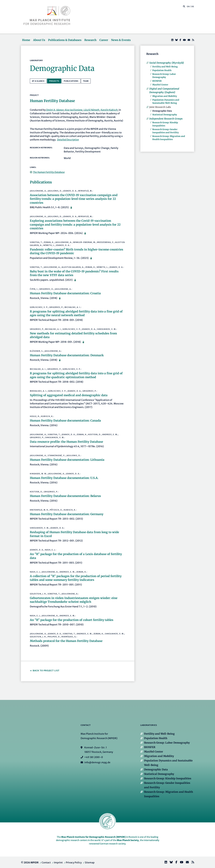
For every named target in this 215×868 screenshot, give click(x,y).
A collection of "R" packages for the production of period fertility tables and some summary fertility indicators (76, 578)
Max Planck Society (128, 840)
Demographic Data (162, 111)
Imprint (58, 862)
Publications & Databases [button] (65, 40)
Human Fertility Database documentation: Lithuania (67, 460)
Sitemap (90, 862)
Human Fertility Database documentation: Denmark (67, 355)
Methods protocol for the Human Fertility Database (66, 641)
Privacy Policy (74, 862)
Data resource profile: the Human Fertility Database (66, 442)
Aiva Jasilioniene (74, 110)
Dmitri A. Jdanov (55, 110)
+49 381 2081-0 (94, 757)
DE (193, 6)
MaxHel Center (160, 85)
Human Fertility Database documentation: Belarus (65, 496)
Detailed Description (68, 140)
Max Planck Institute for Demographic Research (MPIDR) (93, 837)
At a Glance (38, 81)
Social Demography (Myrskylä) (167, 63)
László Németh (92, 110)
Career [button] (104, 40)
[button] (184, 6)
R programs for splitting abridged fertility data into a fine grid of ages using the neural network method (76, 313)
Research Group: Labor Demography (167, 743)
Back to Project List (46, 671)
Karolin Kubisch (109, 110)
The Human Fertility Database (49, 172)
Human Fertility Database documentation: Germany (67, 514)
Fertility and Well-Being (165, 67)
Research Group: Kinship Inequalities (168, 778)
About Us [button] (39, 40)
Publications (71, 81)
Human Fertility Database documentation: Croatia (65, 293)
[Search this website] (183, 7)
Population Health (162, 70)
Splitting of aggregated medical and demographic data (69, 395)
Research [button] (90, 40)
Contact (46, 862)
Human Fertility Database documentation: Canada (65, 421)
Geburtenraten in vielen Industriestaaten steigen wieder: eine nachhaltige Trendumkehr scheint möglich (74, 600)
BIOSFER (157, 81)
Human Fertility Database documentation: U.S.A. (64, 478)
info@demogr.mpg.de (97, 762)
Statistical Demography (165, 115)
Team (86, 81)
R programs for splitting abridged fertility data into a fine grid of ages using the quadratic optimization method (76, 375)
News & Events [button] (121, 40)
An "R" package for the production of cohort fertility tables (72, 620)
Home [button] (26, 40)
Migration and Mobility (165, 96)
